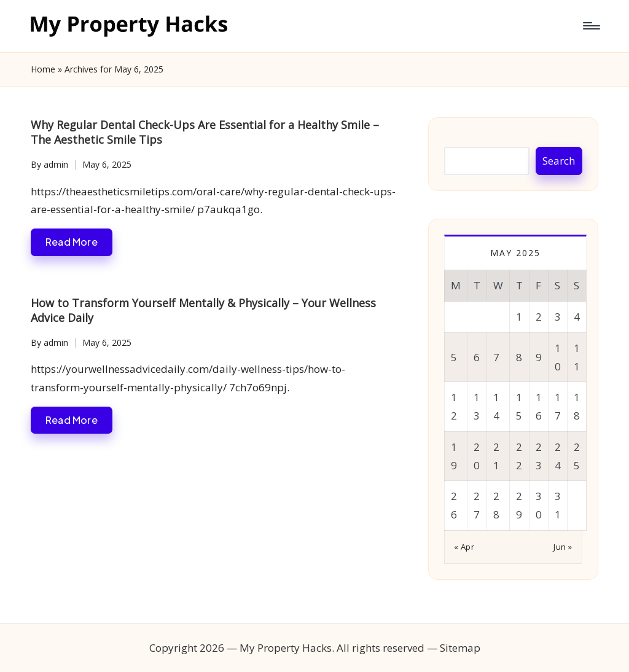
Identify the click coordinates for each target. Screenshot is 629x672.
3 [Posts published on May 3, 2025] (558, 317)
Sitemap (460, 648)
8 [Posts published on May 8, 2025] (519, 357)
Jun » (563, 547)
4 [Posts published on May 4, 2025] (577, 317)
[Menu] (591, 26)
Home (43, 69)
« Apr (464, 547)
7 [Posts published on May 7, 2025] (496, 357)
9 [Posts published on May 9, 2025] (539, 357)
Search (559, 161)
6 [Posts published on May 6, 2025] (477, 357)
